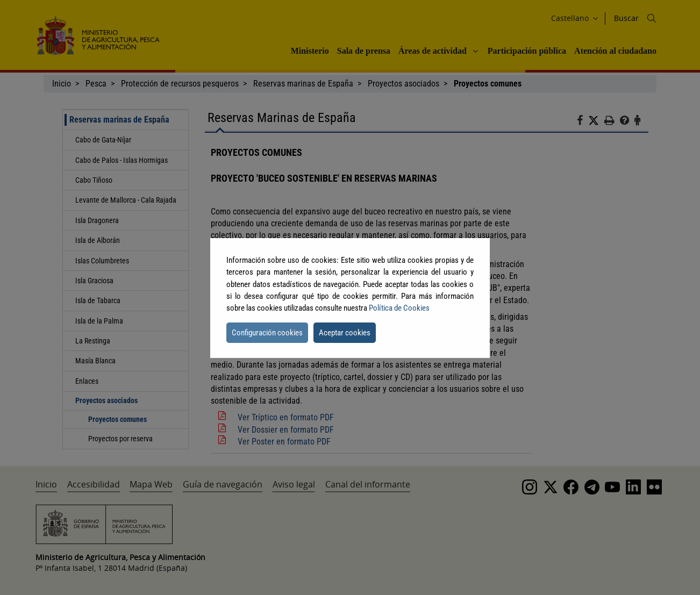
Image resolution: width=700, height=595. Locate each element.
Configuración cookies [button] (267, 333)
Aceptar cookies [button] (345, 333)
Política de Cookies (399, 308)
